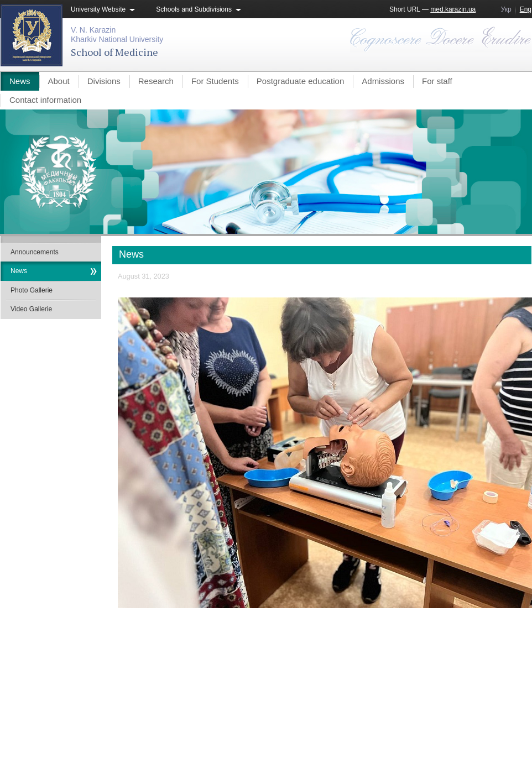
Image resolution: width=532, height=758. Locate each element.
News (20, 81)
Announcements (35, 252)
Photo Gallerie (32, 290)
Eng (526, 9)
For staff (437, 81)
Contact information (45, 100)
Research (156, 81)
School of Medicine (114, 52)
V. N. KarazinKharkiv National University (117, 35)
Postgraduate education (300, 81)
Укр (506, 9)
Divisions (104, 81)
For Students (215, 81)
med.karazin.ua (453, 9)
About (59, 81)
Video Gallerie (31, 309)
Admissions (383, 81)
